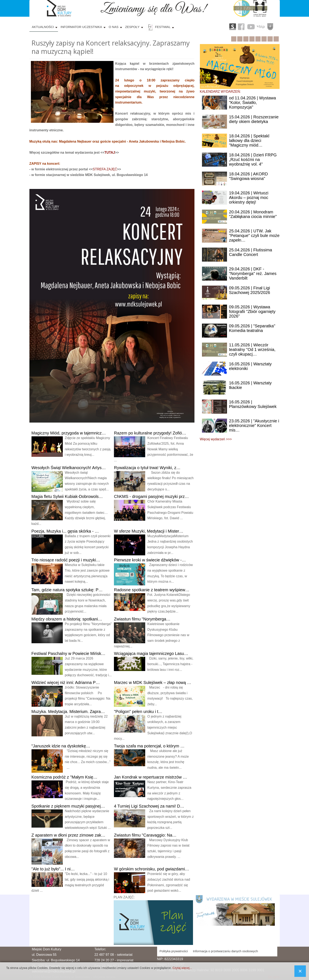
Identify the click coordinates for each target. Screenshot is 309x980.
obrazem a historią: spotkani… (67, 619)
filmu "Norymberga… (142, 619)
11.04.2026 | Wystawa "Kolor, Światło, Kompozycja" (253, 103)
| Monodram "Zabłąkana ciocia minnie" (253, 214)
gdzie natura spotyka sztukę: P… (67, 590)
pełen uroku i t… (138, 712)
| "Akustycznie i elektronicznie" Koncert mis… (254, 425)
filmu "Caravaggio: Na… (145, 835)
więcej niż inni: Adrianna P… (66, 682)
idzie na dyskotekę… (61, 746)
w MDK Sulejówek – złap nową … (153, 682)
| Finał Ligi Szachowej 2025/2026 (250, 290)
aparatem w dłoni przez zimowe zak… (69, 835)
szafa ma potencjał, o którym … (149, 746)
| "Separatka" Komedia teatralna (252, 328)
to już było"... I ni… (53, 869)
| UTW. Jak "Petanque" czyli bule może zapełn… (254, 236)
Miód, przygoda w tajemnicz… (69, 433)
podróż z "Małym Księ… (64, 777)
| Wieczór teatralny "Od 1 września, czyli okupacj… (252, 349)
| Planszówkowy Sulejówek (253, 404)
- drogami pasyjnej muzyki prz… (151, 496)
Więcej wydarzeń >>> (216, 439)
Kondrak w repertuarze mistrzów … (150, 777)
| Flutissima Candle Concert (251, 252)
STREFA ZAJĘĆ (105, 169)
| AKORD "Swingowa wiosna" (248, 176)
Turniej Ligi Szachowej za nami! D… (149, 806)
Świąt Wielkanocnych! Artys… (69, 468)
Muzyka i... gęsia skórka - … (65, 531)
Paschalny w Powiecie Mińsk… (69, 653)
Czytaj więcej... (182, 968)
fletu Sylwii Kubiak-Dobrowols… (67, 496)
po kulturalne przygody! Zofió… (150, 433)
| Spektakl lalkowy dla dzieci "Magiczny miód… (249, 141)
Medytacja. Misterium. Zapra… (68, 712)
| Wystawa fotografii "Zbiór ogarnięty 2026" (252, 311)
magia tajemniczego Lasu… (151, 653)
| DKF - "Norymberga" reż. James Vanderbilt (253, 273)
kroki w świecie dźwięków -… (150, 560)
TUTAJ (110, 153)
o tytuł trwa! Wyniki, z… (147, 468)
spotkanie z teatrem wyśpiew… (152, 590)
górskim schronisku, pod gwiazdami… (151, 869)
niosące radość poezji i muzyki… (66, 560)
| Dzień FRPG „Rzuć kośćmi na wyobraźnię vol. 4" (253, 160)
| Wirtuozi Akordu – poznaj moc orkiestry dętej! (249, 198)
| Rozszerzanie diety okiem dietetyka (254, 119)
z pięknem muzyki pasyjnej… (68, 806)
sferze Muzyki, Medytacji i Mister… (149, 531)
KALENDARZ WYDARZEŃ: (220, 92)
